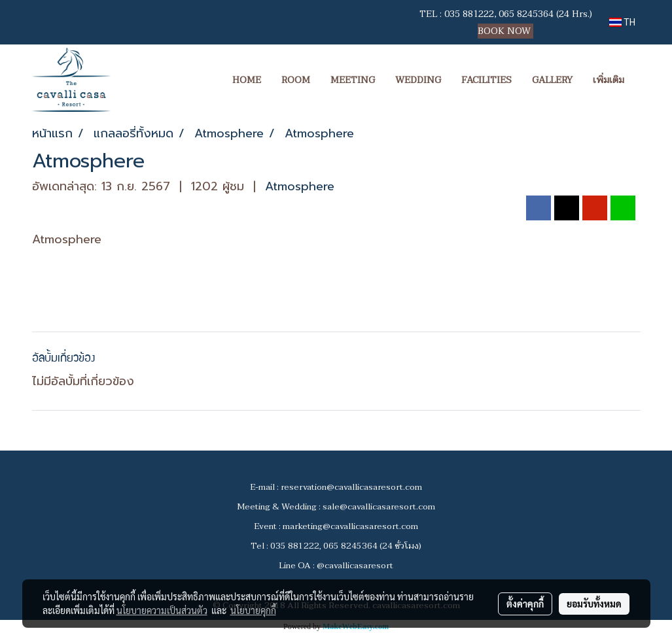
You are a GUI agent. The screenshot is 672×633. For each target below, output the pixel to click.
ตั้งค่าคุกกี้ (525, 604)
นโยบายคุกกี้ (253, 610)
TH (622, 22)
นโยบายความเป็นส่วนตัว (162, 610)
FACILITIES (486, 80)
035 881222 (469, 14)
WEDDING (418, 80)
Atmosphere (300, 186)
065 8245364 (526, 14)
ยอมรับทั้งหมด (594, 604)
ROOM (296, 80)
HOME (247, 80)
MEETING (353, 80)
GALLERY (552, 80)
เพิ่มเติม (609, 80)
